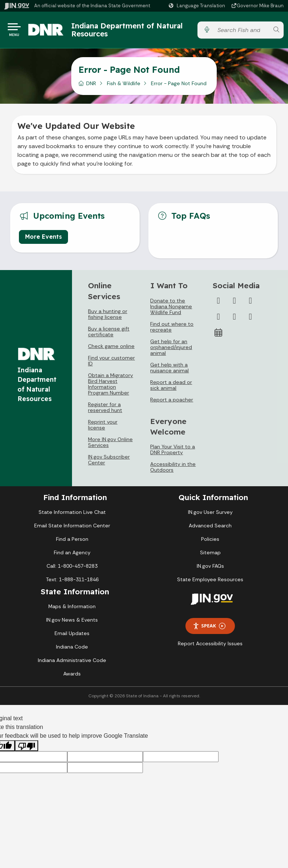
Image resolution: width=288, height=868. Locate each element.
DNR (91, 86)
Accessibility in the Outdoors (173, 470)
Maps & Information (72, 609)
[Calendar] (219, 336)
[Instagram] (251, 304)
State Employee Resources (210, 582)
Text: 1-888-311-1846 (72, 582)
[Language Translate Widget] (198, 6)
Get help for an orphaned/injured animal (171, 350)
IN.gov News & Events (72, 623)
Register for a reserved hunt (105, 410)
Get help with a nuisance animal (169, 370)
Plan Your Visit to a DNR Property (173, 452)
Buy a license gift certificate (109, 334)
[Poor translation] (27, 749)
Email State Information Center (72, 528)
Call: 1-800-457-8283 (72, 569)
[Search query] (241, 31)
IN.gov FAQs (210, 569)
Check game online (111, 349)
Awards (72, 677)
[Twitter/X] (235, 304)
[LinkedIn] (235, 320)
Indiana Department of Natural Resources (121, 31)
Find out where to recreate (172, 330)
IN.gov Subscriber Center (109, 463)
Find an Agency (72, 555)
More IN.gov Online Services (110, 445)
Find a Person (72, 542)
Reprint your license (103, 428)
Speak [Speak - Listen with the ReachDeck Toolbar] (209, 629)
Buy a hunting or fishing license (108, 317)
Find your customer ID (111, 364)
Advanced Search (210, 528)
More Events (43, 239)
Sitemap (210, 555)
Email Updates (72, 636)
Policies (210, 542)
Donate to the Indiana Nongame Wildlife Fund (171, 309)
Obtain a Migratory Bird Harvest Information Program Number (111, 387)
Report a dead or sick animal (171, 388)
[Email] (251, 320)
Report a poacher (172, 403)
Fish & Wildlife (124, 86)
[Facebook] (219, 304)
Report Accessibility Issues (210, 646)
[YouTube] (219, 320)
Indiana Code (72, 650)
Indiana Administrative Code (72, 663)
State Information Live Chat (72, 515)
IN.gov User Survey (210, 515)
